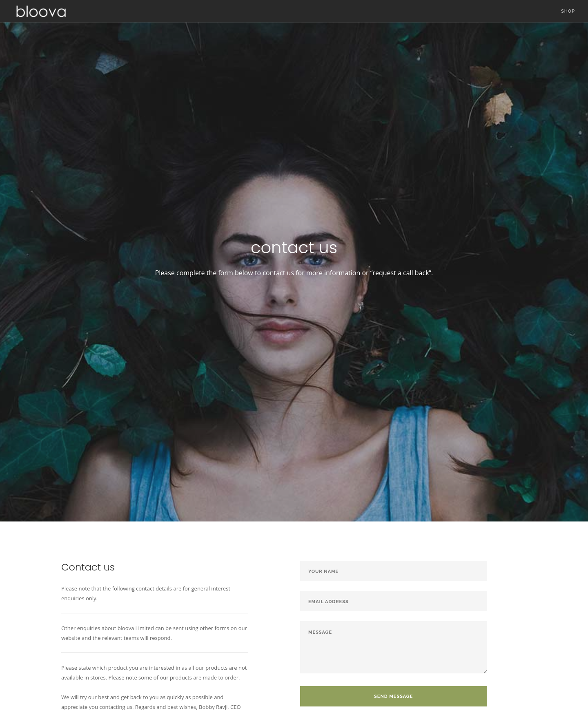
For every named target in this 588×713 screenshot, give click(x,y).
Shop (568, 11)
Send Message (393, 696)
